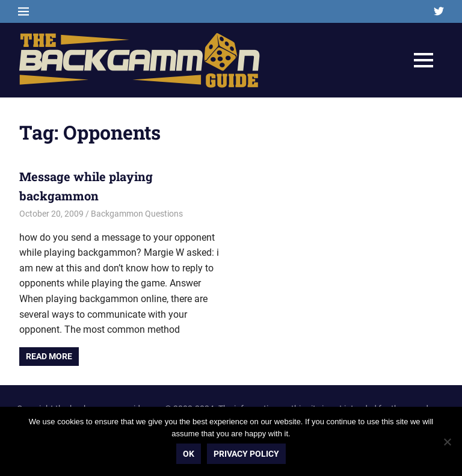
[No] (447, 442)
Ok (189, 454)
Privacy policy (246, 454)
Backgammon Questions (137, 214)
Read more (49, 356)
